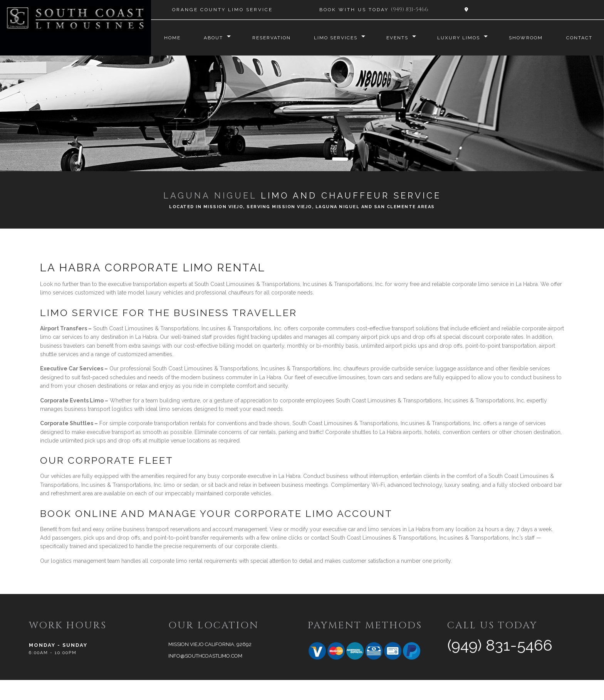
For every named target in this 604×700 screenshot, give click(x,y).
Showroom (529, 38)
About (213, 38)
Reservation (272, 38)
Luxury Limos (461, 38)
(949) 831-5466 (410, 9)
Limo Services (336, 38)
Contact (176, 58)
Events (399, 38)
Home (171, 38)
